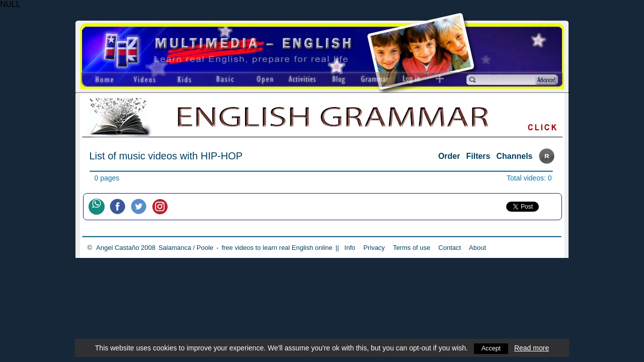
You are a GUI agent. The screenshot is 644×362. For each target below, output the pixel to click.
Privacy (374, 248)
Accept (491, 348)
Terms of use (412, 248)
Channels (514, 156)
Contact (450, 248)
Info (350, 248)
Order (449, 156)
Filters (478, 156)
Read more (533, 348)
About (477, 248)
